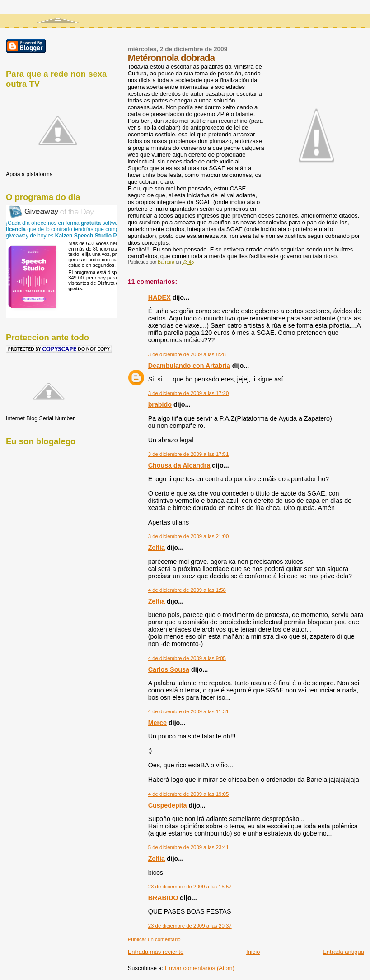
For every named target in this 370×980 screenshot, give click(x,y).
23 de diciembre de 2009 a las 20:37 (190, 926)
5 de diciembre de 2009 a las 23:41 (189, 847)
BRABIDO (163, 898)
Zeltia (157, 548)
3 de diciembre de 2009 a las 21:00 (189, 536)
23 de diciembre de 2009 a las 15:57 (190, 887)
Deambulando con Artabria (189, 366)
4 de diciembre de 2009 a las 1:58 (187, 590)
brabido (160, 404)
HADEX (159, 297)
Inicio (253, 952)
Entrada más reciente (156, 952)
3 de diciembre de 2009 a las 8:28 (187, 354)
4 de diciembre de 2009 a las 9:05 (187, 658)
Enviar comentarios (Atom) (200, 968)
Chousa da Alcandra (179, 465)
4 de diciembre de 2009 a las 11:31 (189, 711)
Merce (157, 723)
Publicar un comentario (154, 939)
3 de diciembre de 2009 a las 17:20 (189, 393)
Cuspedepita (168, 805)
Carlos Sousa (169, 669)
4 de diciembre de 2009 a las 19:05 (189, 794)
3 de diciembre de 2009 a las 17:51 (189, 454)
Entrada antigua (343, 952)
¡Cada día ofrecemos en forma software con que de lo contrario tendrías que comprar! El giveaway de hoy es (71, 229)
